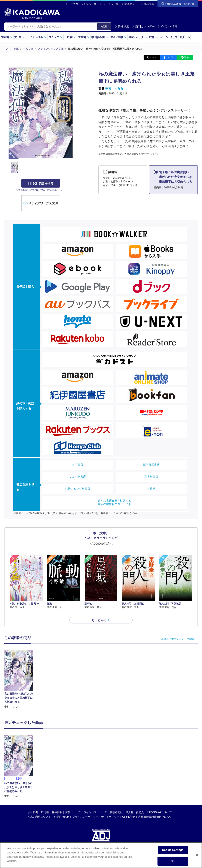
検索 (104, 26)
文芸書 (7, 37)
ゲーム (164, 37)
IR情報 (45, 805)
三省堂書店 (151, 477)
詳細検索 (122, 26)
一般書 (70, 37)
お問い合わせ (62, 809)
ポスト (154, 57)
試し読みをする (41, 183)
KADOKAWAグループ (159, 805)
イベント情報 (167, 26)
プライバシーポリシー (85, 809)
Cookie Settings (173, 850)
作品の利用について (39, 809)
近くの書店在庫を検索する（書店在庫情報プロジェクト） (114, 502)
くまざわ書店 (77, 477)
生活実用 (118, 37)
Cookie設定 (129, 809)
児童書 (84, 37)
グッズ (174, 37)
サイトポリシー (110, 809)
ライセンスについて (95, 805)
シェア (170, 57)
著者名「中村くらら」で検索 (178, 631)
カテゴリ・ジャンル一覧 (82, 4)
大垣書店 (77, 465)
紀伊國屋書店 (151, 465)
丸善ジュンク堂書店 (78, 489)
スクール (185, 37)
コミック (56, 37)
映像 (154, 37)
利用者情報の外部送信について (156, 809)
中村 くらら (114, 88)
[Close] (197, 855)
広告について (73, 805)
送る (187, 57)
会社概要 (33, 805)
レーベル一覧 (110, 4)
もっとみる (99, 612)
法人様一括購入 (135, 805)
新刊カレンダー (143, 26)
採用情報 (57, 805)
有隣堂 (151, 489)
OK (173, 861)
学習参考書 (100, 37)
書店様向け (116, 805)
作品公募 (149, 4)
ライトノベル (37, 37)
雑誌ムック (138, 37)
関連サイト (131, 4)
